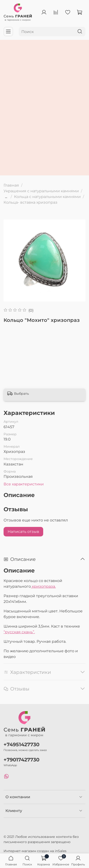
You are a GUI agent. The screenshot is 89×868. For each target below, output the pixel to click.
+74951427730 (21, 744)
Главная (11, 185)
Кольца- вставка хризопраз (30, 202)
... (6, 197)
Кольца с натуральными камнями (47, 197)
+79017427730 (21, 760)
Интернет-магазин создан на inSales (35, 851)
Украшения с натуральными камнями (41, 191)
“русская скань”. (19, 632)
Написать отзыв (23, 532)
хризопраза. (43, 586)
